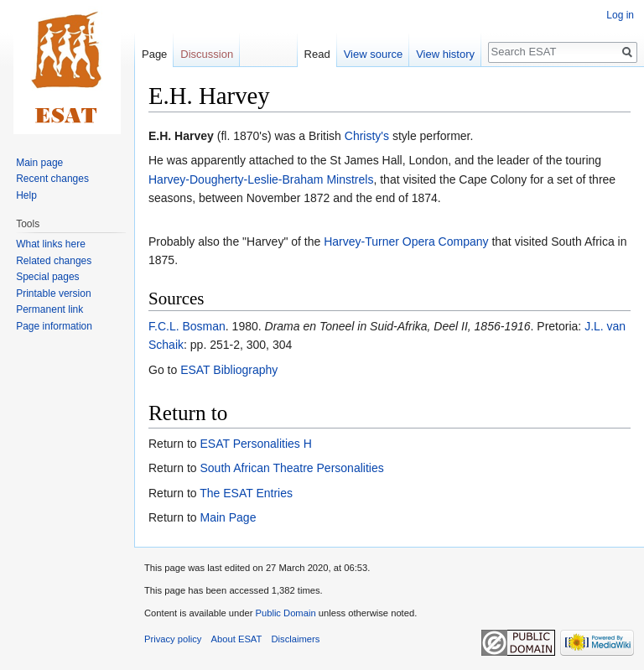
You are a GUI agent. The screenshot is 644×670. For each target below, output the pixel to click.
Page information (54, 326)
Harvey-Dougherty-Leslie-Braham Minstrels (261, 179)
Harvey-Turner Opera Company (406, 242)
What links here (51, 244)
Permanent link (49, 309)
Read (317, 54)
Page (154, 54)
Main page (39, 163)
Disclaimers (296, 639)
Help (26, 195)
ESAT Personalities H (255, 444)
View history (445, 54)
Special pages (47, 277)
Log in (620, 15)
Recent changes (52, 179)
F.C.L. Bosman (187, 326)
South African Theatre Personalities (291, 468)
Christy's (367, 136)
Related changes (54, 261)
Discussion (207, 54)
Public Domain (285, 613)
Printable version (53, 293)
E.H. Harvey (181, 136)
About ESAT (237, 639)
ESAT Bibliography (229, 370)
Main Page (228, 517)
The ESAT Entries (246, 493)
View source (374, 54)
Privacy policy (173, 639)
